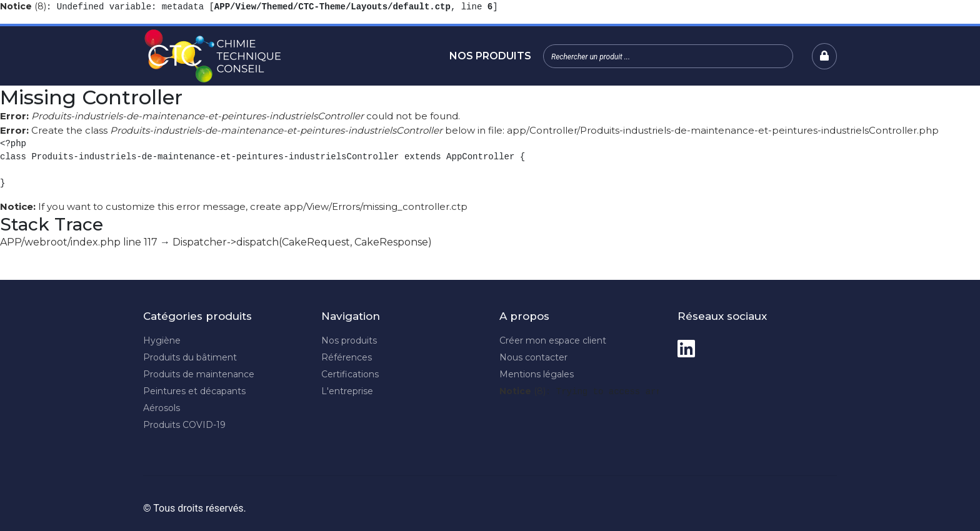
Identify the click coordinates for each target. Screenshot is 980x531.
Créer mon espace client (553, 340)
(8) (23, 6)
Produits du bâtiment (190, 357)
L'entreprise (347, 391)
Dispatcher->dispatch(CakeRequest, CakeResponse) (302, 242)
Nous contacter (533, 357)
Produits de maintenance (199, 374)
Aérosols (162, 408)
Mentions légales (537, 374)
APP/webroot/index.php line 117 (79, 242)
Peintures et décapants (194, 391)
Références (347, 357)
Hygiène (162, 340)
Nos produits (490, 56)
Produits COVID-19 (184, 425)
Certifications (350, 374)
